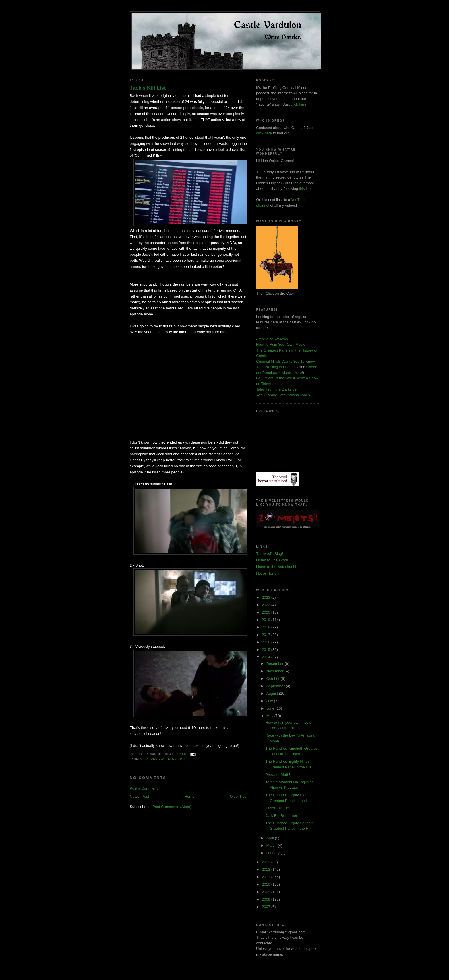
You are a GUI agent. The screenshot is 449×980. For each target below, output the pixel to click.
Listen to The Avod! (272, 560)
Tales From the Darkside (276, 389)
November (276, 671)
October (274, 679)
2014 (267, 657)
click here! (299, 104)
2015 (267, 650)
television (176, 759)
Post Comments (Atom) (172, 807)
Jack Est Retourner (281, 816)
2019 (267, 620)
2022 (267, 605)
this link (305, 189)
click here (264, 133)
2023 (267, 597)
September (276, 686)
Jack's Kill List (148, 88)
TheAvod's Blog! (270, 554)
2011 (267, 877)
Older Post (239, 796)
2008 (267, 899)
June (271, 708)
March (272, 845)
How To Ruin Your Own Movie (281, 344)
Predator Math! (278, 775)
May (270, 716)
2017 (267, 635)
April (271, 838)
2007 (267, 907)
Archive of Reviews (272, 339)
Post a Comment (144, 788)
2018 (267, 627)
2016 (267, 642)
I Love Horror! (267, 573)
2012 (267, 869)
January (274, 853)
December (276, 664)
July (270, 701)
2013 (267, 862)
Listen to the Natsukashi (276, 567)
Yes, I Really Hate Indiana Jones (283, 395)
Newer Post (139, 796)
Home (190, 796)
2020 (267, 612)
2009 (267, 892)
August (273, 693)
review (157, 759)
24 (147, 759)
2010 (267, 884)
